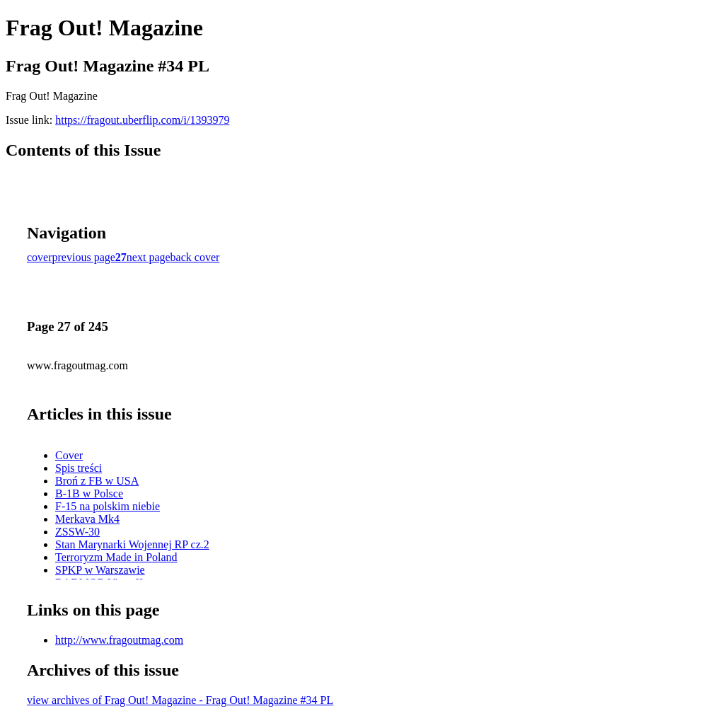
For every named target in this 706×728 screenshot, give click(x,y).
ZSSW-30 (77, 532)
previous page (84, 257)
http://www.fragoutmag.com (119, 640)
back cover (195, 257)
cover (40, 257)
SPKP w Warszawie (100, 570)
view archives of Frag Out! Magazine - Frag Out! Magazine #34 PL (180, 700)
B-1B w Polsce (89, 493)
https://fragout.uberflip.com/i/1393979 (142, 120)
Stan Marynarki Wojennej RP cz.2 (132, 544)
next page (149, 257)
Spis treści (79, 468)
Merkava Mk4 (87, 519)
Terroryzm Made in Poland (116, 557)
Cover (69, 455)
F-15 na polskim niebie (108, 506)
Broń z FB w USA (97, 481)
